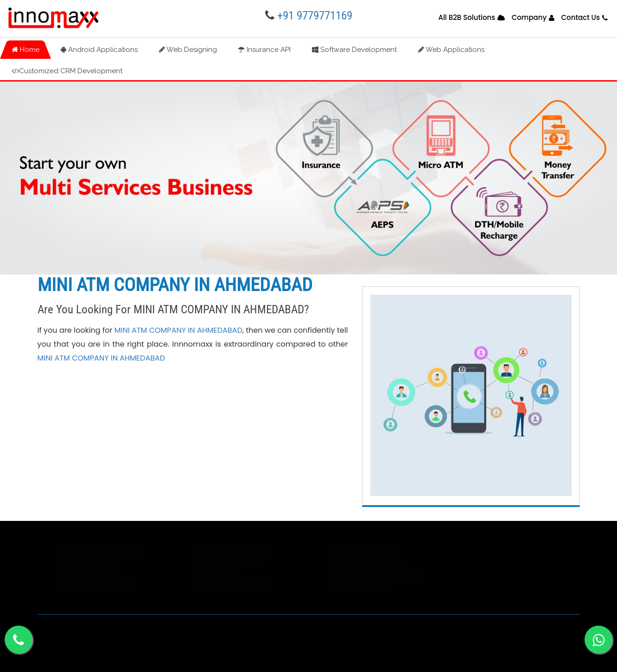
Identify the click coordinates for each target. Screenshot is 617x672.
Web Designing (188, 50)
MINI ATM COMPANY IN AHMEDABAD (178, 330)
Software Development (354, 50)
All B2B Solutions (467, 17)
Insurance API (264, 50)
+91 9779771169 (315, 16)
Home (25, 50)
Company (529, 17)
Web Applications (451, 50)
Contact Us (580, 17)
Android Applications (99, 50)
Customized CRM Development (67, 71)
